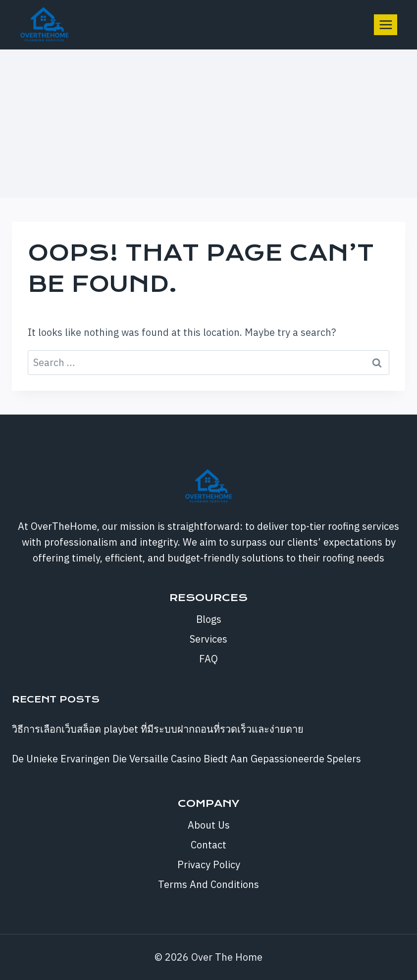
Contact (208, 845)
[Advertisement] (208, 124)
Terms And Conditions (208, 884)
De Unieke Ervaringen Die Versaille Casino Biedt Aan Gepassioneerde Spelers (186, 759)
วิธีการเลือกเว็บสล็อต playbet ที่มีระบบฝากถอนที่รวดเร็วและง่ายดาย (158, 729)
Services (208, 639)
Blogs (209, 619)
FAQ (208, 659)
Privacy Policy (209, 864)
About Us (209, 825)
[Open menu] (386, 24)
